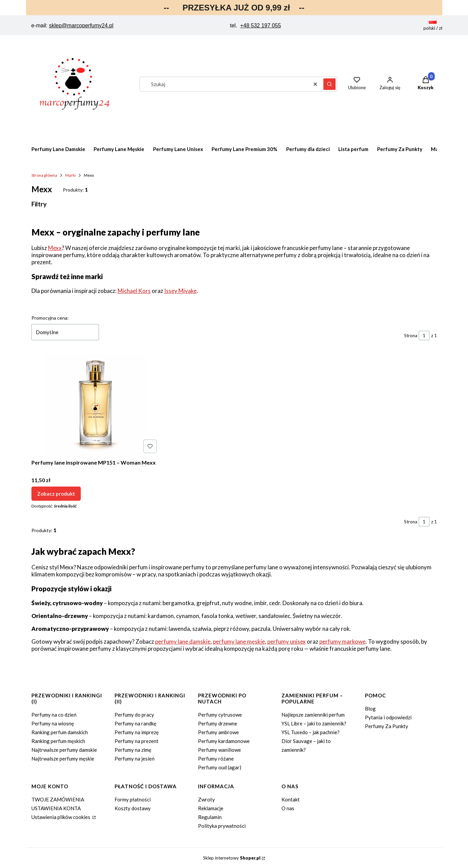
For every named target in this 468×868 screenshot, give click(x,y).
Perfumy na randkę (136, 723)
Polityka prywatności (222, 826)
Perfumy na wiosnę (53, 723)
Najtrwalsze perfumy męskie (63, 759)
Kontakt (291, 799)
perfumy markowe (342, 641)
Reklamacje (211, 808)
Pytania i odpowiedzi (388, 717)
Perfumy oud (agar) (220, 767)
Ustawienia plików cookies (61, 817)
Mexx (55, 248)
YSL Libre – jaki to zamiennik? (314, 723)
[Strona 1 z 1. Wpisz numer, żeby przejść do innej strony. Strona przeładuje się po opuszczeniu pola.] (424, 336)
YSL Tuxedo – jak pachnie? (311, 732)
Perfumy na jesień (134, 759)
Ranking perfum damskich (60, 732)
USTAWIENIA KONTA (56, 808)
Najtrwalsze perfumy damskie (64, 750)
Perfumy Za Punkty (387, 726)
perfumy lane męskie (239, 641)
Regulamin (210, 817)
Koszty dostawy (133, 808)
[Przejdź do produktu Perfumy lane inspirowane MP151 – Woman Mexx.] (95, 405)
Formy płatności (133, 799)
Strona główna (44, 175)
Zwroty (206, 799)
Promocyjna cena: (50, 318)
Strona (411, 336)
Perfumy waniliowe (219, 750)
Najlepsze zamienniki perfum (313, 715)
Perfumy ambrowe (218, 732)
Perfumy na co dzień (54, 715)
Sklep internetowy (232, 858)
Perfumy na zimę (133, 750)
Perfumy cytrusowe (220, 715)
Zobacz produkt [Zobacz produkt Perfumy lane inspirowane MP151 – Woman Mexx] (56, 494)
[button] (329, 84)
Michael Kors (134, 291)
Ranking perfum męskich (58, 741)
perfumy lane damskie (183, 641)
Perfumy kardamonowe (224, 741)
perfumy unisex (287, 641)
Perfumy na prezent (137, 741)
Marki (70, 175)
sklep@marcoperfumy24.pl (81, 26)
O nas (288, 808)
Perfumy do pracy (134, 715)
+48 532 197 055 (261, 26)
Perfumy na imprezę (137, 732)
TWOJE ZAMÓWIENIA (58, 799)
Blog (370, 709)
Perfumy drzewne (218, 723)
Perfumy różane (216, 759)
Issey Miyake (180, 291)
